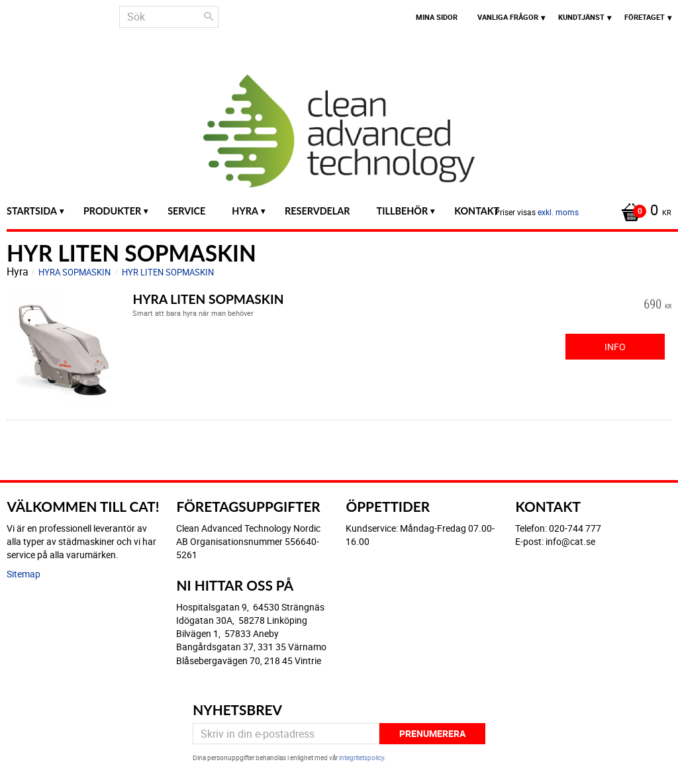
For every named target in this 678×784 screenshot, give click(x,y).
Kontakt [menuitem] (477, 211)
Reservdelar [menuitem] (317, 211)
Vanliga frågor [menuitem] (508, 17)
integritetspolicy (362, 758)
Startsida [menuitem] (32, 211)
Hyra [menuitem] (245, 211)
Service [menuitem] (186, 211)
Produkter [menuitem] (112, 211)
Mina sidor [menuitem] (437, 17)
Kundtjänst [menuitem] (581, 17)
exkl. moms (558, 212)
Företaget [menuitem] (645, 17)
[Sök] (209, 17)
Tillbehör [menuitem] (403, 211)
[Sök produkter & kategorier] (169, 17)
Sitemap (24, 574)
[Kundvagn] (643, 211)
